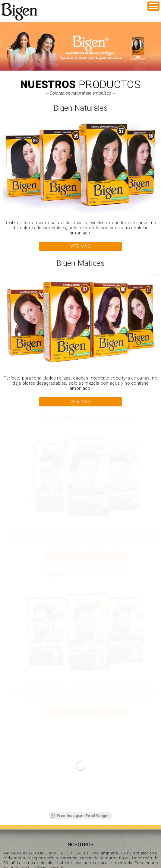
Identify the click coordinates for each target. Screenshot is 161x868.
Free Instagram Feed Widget (79, 816)
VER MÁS (80, 246)
